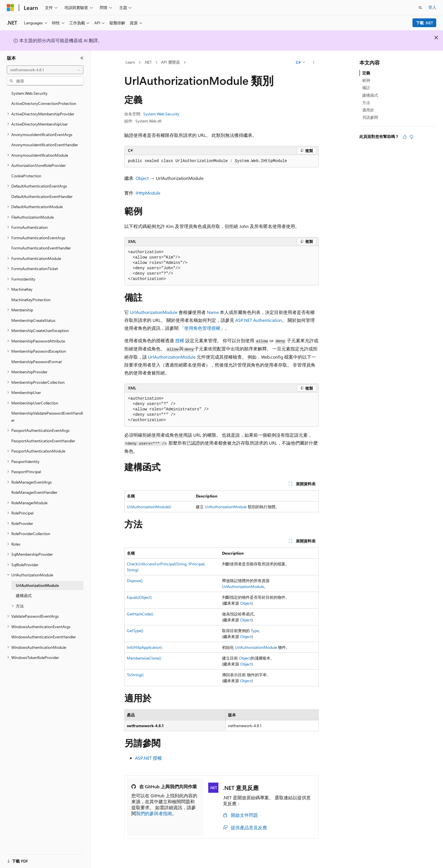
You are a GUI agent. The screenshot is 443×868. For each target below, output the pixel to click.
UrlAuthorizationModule (154, 312)
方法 (366, 103)
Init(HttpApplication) (145, 647)
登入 (432, 7)
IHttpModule (148, 193)
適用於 (368, 110)
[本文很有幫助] (405, 137)
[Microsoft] (10, 8)
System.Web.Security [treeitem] (29, 93)
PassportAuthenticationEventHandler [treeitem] (43, 441)
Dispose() (135, 581)
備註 (366, 88)
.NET (148, 62)
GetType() (135, 631)
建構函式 (370, 95)
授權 (180, 340)
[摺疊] (82, 58)
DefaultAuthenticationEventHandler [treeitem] (42, 196)
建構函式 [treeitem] (24, 595)
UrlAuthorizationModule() (149, 507)
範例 (366, 80)
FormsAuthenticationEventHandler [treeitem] (41, 248)
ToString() (135, 675)
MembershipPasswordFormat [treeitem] (37, 362)
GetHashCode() (140, 614)
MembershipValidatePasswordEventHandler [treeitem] (47, 417)
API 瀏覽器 (171, 62)
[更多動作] (314, 63)
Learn (130, 62)
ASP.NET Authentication (259, 320)
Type (255, 631)
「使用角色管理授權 (200, 328)
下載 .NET (424, 23)
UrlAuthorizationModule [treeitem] (37, 585)
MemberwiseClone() (144, 658)
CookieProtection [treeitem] (26, 176)
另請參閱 (370, 117)
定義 (366, 73)
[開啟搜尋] (420, 8)
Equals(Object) (139, 597)
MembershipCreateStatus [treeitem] (33, 320)
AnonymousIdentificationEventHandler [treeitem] (45, 145)
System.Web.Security (161, 114)
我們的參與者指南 (154, 813)
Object (142, 178)
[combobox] (45, 70)
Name (213, 312)
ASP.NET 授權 (148, 758)
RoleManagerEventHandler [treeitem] (34, 492)
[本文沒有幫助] (411, 137)
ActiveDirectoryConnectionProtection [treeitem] (44, 103)
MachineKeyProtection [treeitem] (31, 300)
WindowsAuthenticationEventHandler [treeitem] (44, 637)
